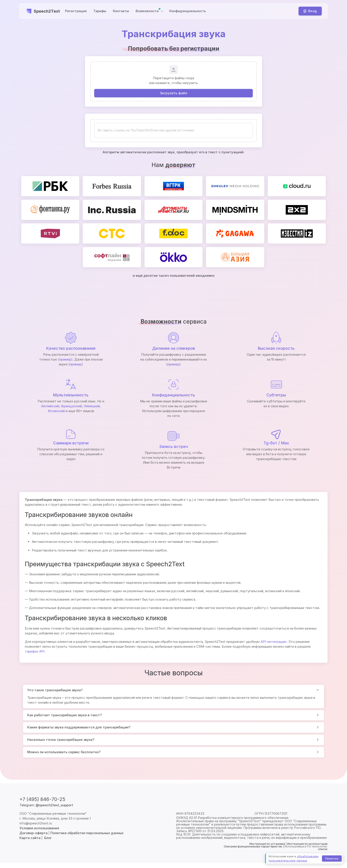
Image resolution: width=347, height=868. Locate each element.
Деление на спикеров (174, 348)
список (323, 849)
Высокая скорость (276, 348)
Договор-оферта (34, 833)
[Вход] (310, 11)
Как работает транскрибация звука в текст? (65, 715)
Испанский (56, 411)
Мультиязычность (71, 395)
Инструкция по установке (267, 844)
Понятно (332, 858)
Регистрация (76, 11)
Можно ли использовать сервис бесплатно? (64, 752)
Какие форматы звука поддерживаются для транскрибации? (79, 727)
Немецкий (92, 406)
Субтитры (276, 395)
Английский (50, 406)
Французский (71, 406)
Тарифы (100, 11)
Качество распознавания (71, 348)
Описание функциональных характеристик (253, 846)
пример (65, 359)
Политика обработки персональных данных (87, 833)
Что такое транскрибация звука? (55, 690)
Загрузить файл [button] (173, 93)
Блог (48, 838)
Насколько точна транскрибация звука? (61, 740)
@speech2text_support (54, 805)
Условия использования (39, 828)
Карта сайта (30, 838)
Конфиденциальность (188, 11)
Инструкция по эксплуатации (307, 844)
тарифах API (35, 651)
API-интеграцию (274, 642)
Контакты (121, 11)
